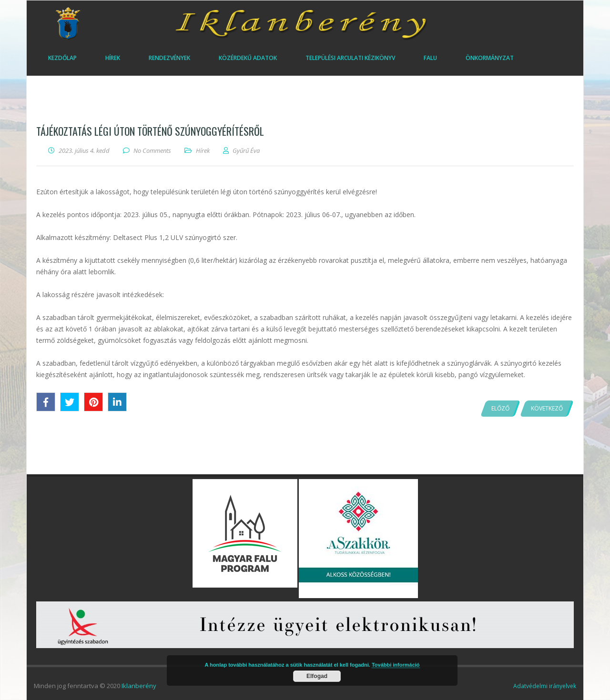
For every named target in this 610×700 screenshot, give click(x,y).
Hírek (203, 150)
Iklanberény (139, 686)
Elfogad (317, 676)
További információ (396, 665)
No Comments (152, 150)
